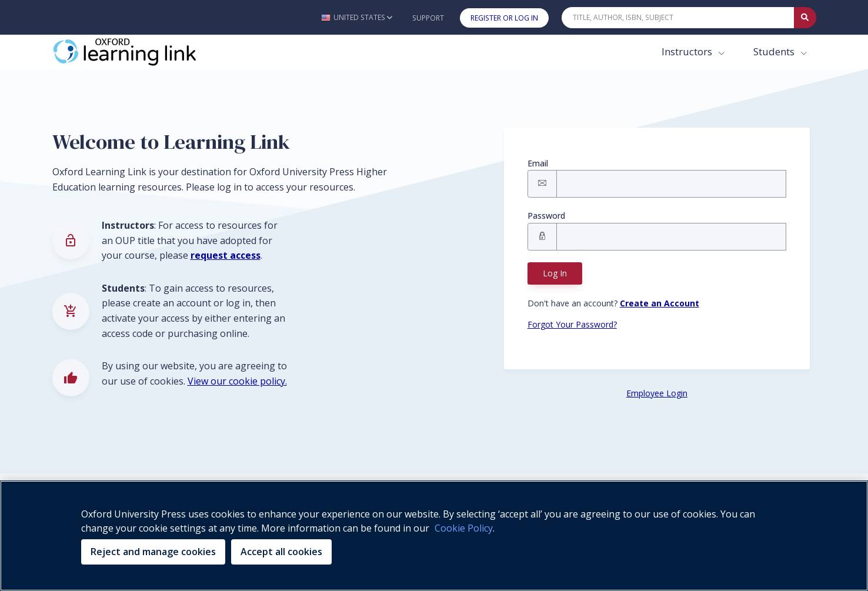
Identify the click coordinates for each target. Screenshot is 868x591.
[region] (434, 536)
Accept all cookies (281, 552)
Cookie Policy (464, 528)
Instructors (688, 51)
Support (428, 18)
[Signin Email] (671, 184)
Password (546, 216)
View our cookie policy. (237, 381)
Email (538, 163)
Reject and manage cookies (153, 552)
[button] (357, 17)
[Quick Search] (678, 18)
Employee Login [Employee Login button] (657, 393)
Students (775, 51)
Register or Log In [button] (504, 18)
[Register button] (660, 303)
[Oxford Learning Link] (141, 52)
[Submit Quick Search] (805, 18)
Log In (555, 273)
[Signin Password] (671, 237)
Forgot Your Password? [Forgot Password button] (572, 324)
